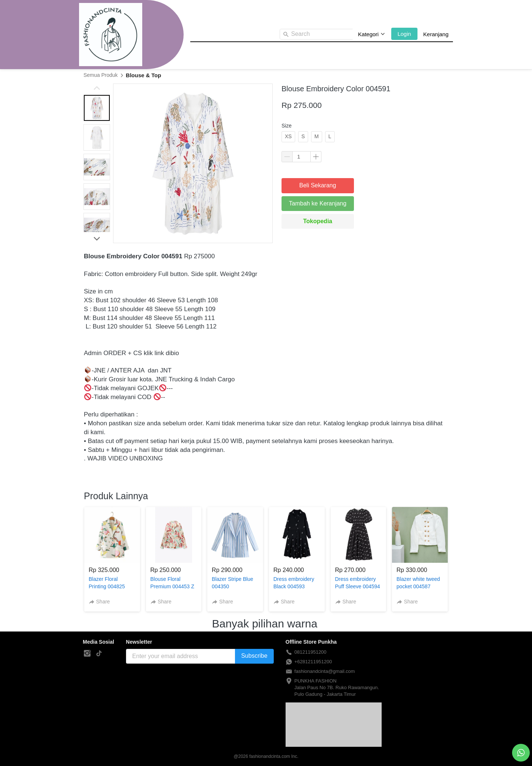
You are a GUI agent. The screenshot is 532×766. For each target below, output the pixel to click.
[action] (521, 753)
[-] (87, 654)
